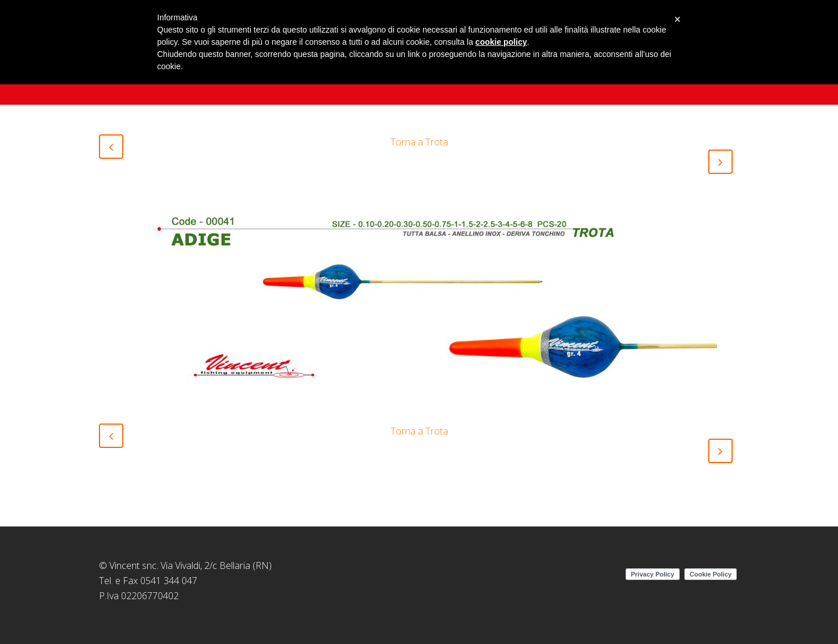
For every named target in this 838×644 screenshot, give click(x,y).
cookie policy (501, 42)
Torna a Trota (419, 142)
